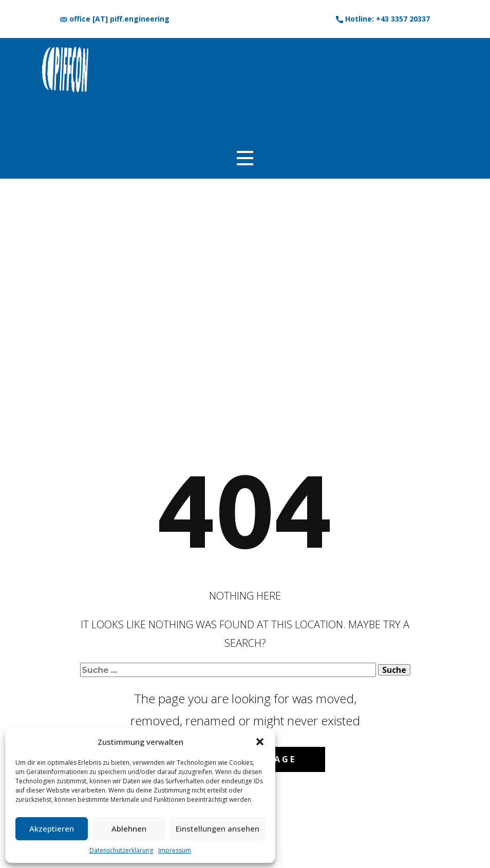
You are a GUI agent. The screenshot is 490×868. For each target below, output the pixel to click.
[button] (260, 742)
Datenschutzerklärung (121, 850)
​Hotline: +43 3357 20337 (383, 19)
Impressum (175, 850)
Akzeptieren (52, 828)
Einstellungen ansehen (218, 828)
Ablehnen (129, 828)
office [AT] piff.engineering (115, 19)
